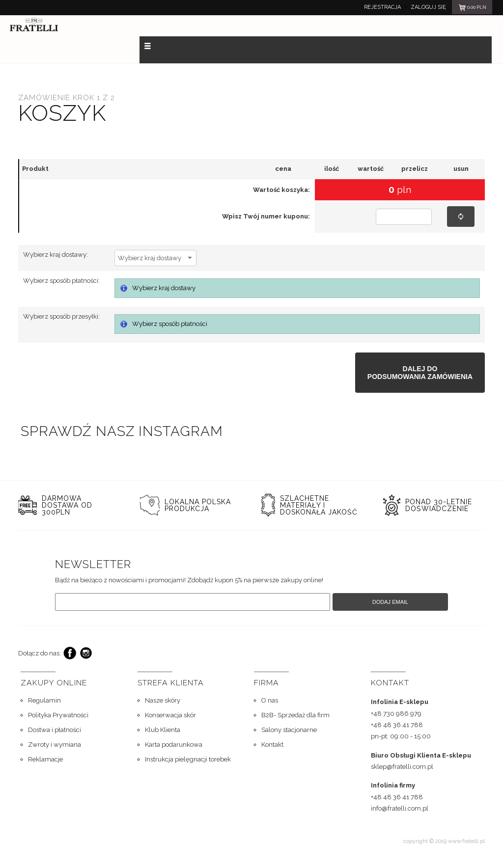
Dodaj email (390, 602)
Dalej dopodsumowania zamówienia (420, 373)
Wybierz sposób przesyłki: (61, 316)
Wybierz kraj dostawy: (56, 255)
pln (472, 9)
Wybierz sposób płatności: (61, 281)
